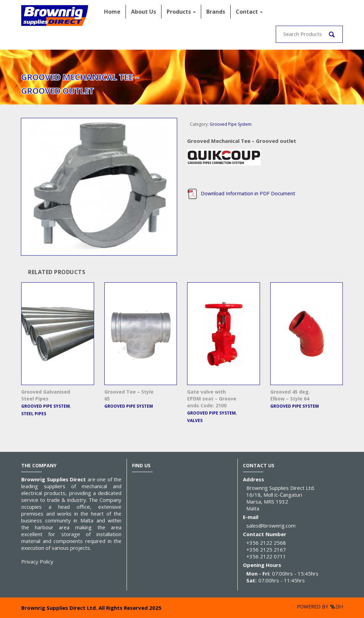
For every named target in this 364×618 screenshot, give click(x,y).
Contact (249, 12)
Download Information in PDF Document (241, 193)
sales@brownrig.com (271, 526)
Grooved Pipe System (231, 124)
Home (112, 12)
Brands (216, 12)
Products (181, 12)
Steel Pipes (34, 414)
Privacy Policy (37, 561)
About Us (144, 12)
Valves (195, 421)
